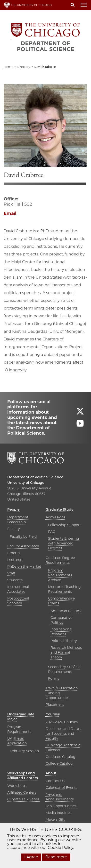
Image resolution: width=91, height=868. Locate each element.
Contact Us (55, 781)
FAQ (52, 532)
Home (8, 67)
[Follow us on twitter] (80, 413)
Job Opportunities (61, 806)
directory (24, 67)
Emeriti (14, 553)
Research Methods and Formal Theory (66, 652)
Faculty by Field (23, 536)
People (13, 509)
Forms (54, 678)
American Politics (66, 611)
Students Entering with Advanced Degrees (64, 543)
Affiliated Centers (22, 792)
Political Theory (64, 641)
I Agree (31, 857)
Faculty (14, 529)
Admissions (55, 517)
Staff (11, 573)
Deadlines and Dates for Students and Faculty (63, 734)
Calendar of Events (62, 788)
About (51, 773)
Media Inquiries (58, 813)
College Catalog (59, 763)
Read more (56, 857)
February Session (24, 751)
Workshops (17, 786)
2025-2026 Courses (62, 722)
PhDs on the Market (24, 566)
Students (15, 580)
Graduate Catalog (61, 757)
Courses (53, 714)
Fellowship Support (65, 525)
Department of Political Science (35, 477)
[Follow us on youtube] (80, 425)
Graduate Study (59, 509)
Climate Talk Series (23, 799)
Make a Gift (55, 819)
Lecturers (15, 560)
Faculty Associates (23, 546)
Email (10, 213)
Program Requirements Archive (60, 575)
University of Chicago (26, 483)
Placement (55, 705)
